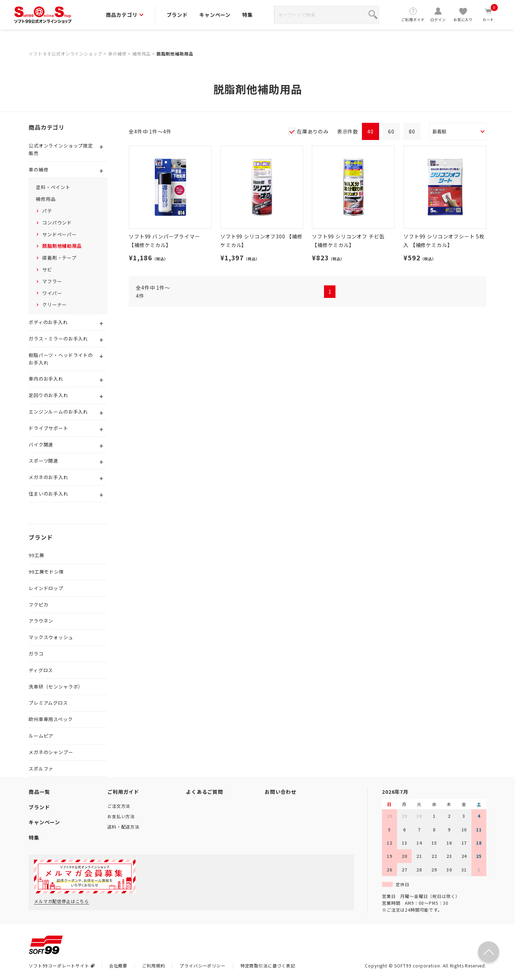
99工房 (36, 555)
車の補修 (117, 54)
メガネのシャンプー (51, 752)
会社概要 (118, 965)
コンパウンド (57, 223)
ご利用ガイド (413, 15)
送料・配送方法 (123, 827)
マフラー (52, 281)
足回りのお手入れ (48, 395)
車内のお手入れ (46, 379)
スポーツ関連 (43, 461)
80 (412, 131)
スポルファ (41, 769)
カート (488, 15)
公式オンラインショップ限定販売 (61, 149)
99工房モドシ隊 (46, 572)
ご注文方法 (119, 806)
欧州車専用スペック (51, 719)
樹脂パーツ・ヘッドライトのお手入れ (61, 359)
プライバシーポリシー (202, 965)
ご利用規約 (153, 965)
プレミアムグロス (48, 703)
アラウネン (41, 621)
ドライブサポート (48, 428)
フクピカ (38, 605)
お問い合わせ (281, 792)
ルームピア (41, 736)
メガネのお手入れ (48, 477)
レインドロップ (46, 588)
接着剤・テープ (59, 258)
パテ (47, 211)
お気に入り (463, 15)
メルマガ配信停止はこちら (62, 901)
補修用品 (141, 54)
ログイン (438, 15)
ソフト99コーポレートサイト (62, 965)
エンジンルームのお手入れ (58, 412)
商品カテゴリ (125, 15)
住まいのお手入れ (48, 494)
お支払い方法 (121, 816)
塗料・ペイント (53, 187)
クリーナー (55, 305)
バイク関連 (41, 445)
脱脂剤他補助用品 (175, 54)
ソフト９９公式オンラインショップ (65, 54)
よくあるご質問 (205, 792)
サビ (47, 269)
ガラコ (36, 654)
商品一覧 (39, 792)
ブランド (177, 15)
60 (391, 131)
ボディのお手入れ (48, 322)
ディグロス (41, 670)
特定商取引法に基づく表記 (268, 965)
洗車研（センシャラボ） (56, 687)
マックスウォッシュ (51, 637)
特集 (247, 15)
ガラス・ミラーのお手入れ (58, 339)
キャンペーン (215, 15)
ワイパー (52, 293)
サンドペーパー (60, 234)
